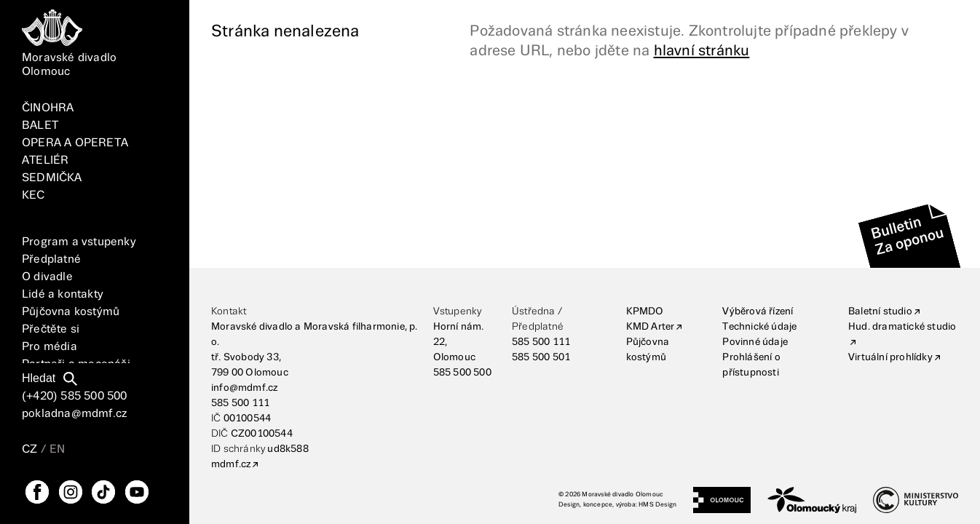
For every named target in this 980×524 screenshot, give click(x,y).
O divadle (47, 277)
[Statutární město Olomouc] (722, 500)
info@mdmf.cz (244, 388)
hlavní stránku (702, 51)
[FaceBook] (37, 492)
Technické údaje (759, 327)
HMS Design (657, 505)
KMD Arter (651, 327)
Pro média (50, 347)
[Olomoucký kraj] (812, 500)
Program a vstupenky (79, 242)
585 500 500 (462, 373)
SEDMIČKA (52, 178)
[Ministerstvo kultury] (916, 500)
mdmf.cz (231, 464)
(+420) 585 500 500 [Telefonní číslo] (75, 396)
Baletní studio (880, 311)
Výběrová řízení (758, 311)
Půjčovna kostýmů (71, 312)
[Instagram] (71, 492)
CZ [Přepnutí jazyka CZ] (29, 449)
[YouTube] (137, 492)
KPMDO (645, 311)
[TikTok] (103, 492)
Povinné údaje (755, 342)
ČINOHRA (48, 108)
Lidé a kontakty (63, 294)
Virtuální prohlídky (890, 357)
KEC (33, 195)
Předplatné (51, 259)
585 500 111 (240, 403)
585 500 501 (541, 357)
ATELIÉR (45, 160)
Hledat (39, 378)
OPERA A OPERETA (75, 143)
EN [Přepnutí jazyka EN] (57, 449)
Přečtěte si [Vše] (51, 329)
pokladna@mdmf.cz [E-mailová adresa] (74, 414)
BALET (40, 126)
